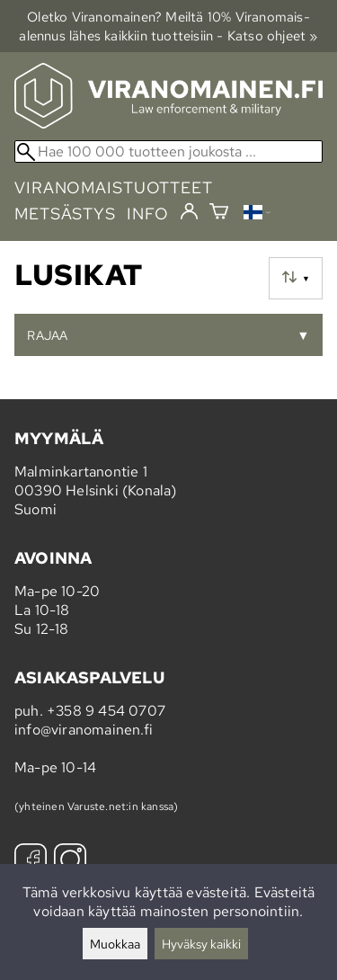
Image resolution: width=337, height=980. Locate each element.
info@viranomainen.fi (84, 730)
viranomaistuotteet (114, 187)
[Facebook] (31, 862)
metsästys (65, 214)
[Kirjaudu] (189, 212)
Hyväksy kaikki (201, 944)
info (148, 214)
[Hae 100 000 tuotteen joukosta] (168, 151)
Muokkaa (115, 944)
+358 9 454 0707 (106, 711)
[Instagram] (70, 862)
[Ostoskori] (219, 214)
